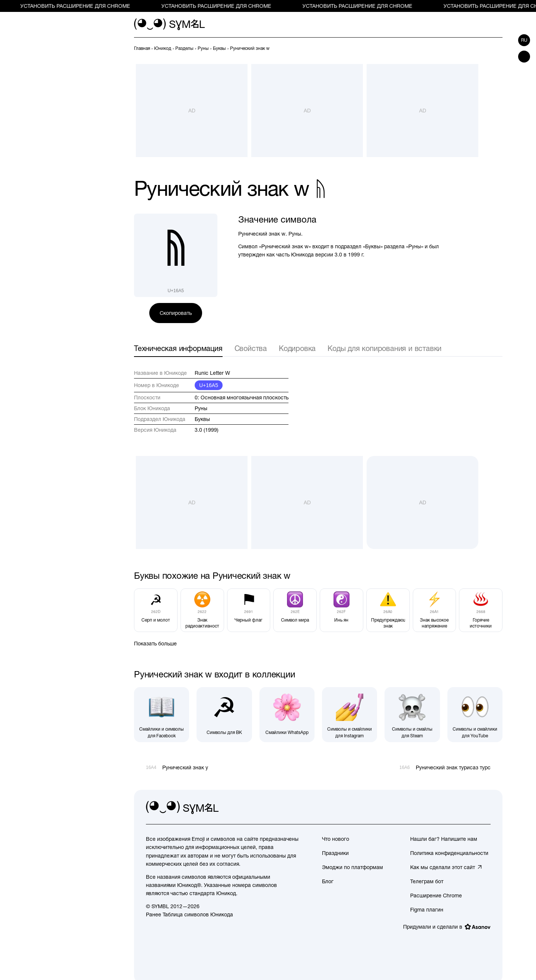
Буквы (202, 419)
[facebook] (485, 808)
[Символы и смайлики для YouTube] (475, 715)
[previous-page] (142, 48)
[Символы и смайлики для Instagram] (350, 715)
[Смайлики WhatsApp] (287, 715)
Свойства (251, 348)
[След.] (498, 48)
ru (524, 40)
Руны (201, 408)
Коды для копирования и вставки (385, 348)
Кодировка (297, 348)
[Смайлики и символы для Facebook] (162, 715)
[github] (468, 808)
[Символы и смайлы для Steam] (412, 715)
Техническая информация (178, 348)
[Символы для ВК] (224, 715)
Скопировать (176, 313)
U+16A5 (209, 385)
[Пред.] (485, 48)
